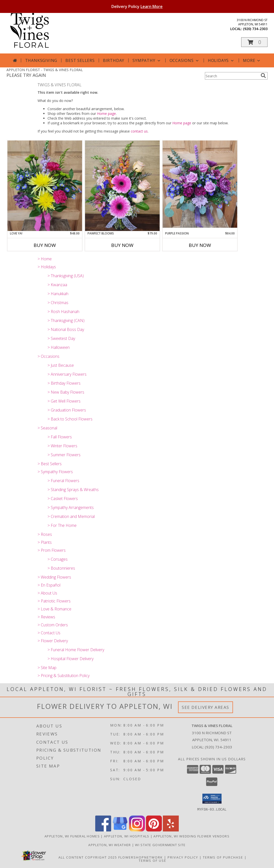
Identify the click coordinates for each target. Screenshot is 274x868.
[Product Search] (232, 76)
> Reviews (46, 617)
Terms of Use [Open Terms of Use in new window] (153, 860)
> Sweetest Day (61, 338)
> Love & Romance (54, 609)
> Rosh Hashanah (63, 312)
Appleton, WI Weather (110, 845)
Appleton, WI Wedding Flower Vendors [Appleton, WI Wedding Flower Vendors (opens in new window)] (191, 836)
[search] (263, 76)
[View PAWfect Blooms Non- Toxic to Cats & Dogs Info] (122, 186)
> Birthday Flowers (64, 383)
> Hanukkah (58, 294)
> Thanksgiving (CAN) (66, 320)
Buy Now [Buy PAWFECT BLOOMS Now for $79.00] (122, 245)
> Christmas (58, 303)
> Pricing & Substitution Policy (64, 676)
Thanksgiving (41, 60)
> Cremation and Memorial (71, 516)
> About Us (47, 593)
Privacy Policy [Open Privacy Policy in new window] (183, 857)
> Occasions (48, 356)
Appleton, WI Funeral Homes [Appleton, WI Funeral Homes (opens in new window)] (72, 836)
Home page (106, 114)
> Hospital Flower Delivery (70, 659)
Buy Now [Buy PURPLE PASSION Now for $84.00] (200, 245)
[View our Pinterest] (154, 830)
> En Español (49, 585)
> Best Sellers (50, 464)
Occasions (185, 60)
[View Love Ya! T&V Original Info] (45, 186)
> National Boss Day (66, 329)
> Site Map (47, 668)
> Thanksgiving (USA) (66, 276)
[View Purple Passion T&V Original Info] (200, 186)
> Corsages (58, 559)
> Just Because (61, 365)
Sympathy (147, 60)
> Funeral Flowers (63, 481)
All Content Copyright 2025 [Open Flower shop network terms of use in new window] (88, 857)
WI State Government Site (160, 845)
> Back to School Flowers (70, 419)
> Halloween (59, 347)
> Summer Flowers (64, 455)
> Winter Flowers (62, 446)
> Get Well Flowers (64, 401)
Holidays (221, 60)
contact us (139, 131)
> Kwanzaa (57, 285)
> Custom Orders (53, 625)
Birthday (114, 60)
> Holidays (47, 267)
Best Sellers (80, 60)
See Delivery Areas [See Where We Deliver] (205, 707)
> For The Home (62, 525)
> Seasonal (47, 428)
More (252, 60)
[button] (254, 42)
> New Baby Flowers (66, 392)
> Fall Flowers (60, 437)
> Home (45, 259)
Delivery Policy (137, 6)
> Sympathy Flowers (55, 472)
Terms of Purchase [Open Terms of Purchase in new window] (223, 857)
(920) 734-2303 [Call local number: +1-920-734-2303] (255, 29)
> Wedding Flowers (54, 577)
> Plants (45, 542)
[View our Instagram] (137, 830)
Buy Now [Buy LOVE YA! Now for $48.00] (45, 245)
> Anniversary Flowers (67, 374)
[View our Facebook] (103, 830)
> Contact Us (49, 633)
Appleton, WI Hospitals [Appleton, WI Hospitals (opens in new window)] (127, 836)
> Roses (45, 534)
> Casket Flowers (63, 499)
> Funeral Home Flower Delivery (76, 650)
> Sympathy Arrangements (71, 507)
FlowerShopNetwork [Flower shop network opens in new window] (141, 857)
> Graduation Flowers (67, 410)
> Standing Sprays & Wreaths (73, 490)
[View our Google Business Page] (120, 830)
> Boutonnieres (61, 568)
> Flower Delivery (53, 641)
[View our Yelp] (171, 830)
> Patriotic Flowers (54, 601)
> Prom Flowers (52, 550)
